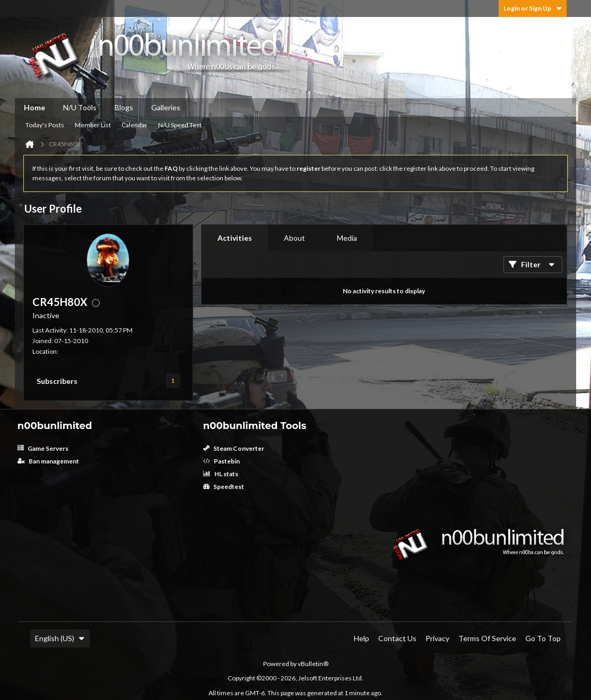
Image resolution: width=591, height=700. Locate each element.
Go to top (543, 638)
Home (34, 107)
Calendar (134, 125)
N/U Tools (80, 107)
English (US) (60, 638)
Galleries (166, 107)
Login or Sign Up (533, 8)
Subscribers (57, 381)
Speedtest (224, 487)
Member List (93, 125)
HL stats (221, 474)
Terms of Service (487, 638)
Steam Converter (234, 448)
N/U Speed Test (180, 125)
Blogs (124, 107)
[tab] (235, 238)
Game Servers (43, 448)
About (294, 238)
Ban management (48, 461)
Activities (235, 238)
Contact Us (397, 638)
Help (362, 638)
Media (347, 238)
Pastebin (221, 461)
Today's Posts (45, 125)
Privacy (437, 638)
